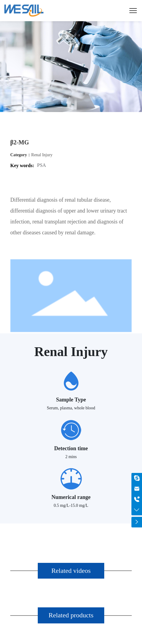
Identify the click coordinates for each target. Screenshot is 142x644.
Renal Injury (42, 155)
